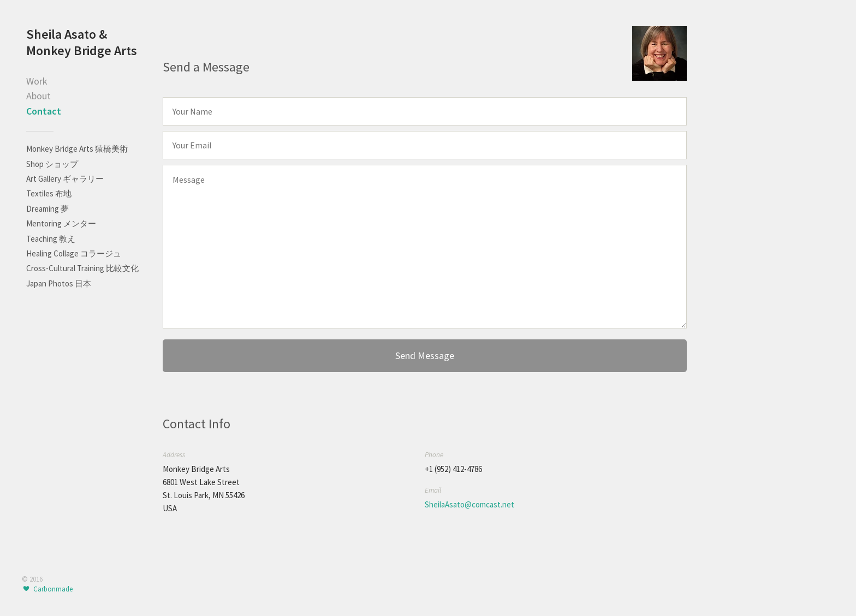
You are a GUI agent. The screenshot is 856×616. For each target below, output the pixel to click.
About (38, 96)
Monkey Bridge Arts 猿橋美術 (77, 149)
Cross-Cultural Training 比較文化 (82, 268)
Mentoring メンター (61, 223)
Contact (44, 111)
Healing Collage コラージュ (74, 253)
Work (37, 81)
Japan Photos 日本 (59, 283)
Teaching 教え (51, 239)
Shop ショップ (52, 164)
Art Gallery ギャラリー (65, 179)
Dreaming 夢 (47, 209)
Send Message (425, 355)
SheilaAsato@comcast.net (469, 504)
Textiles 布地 (49, 193)
